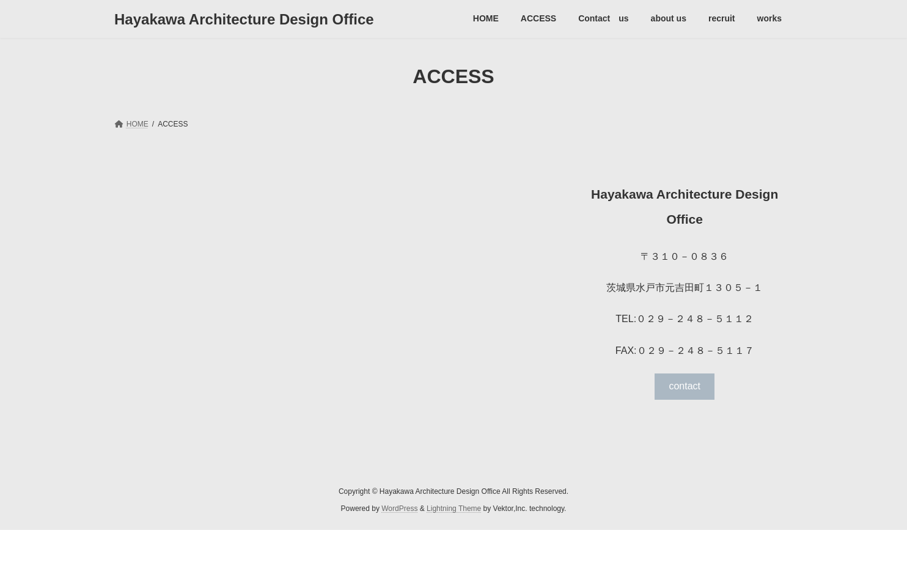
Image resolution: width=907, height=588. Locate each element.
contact (685, 386)
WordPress (399, 509)
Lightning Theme (454, 509)
